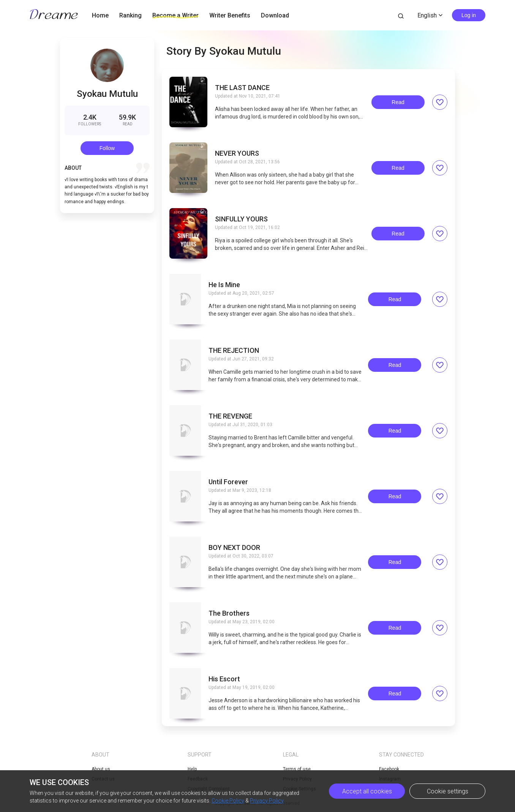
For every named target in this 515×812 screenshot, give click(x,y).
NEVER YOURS (237, 153)
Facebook (389, 769)
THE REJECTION (234, 351)
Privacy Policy (267, 801)
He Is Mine (224, 285)
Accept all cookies (367, 791)
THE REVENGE (230, 416)
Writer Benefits (230, 15)
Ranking (130, 15)
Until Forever (228, 482)
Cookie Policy (228, 801)
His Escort (224, 679)
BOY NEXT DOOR (234, 548)
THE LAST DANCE (242, 88)
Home (100, 15)
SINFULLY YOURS (241, 219)
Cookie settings (448, 791)
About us (101, 769)
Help (192, 769)
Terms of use (297, 769)
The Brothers (229, 613)
